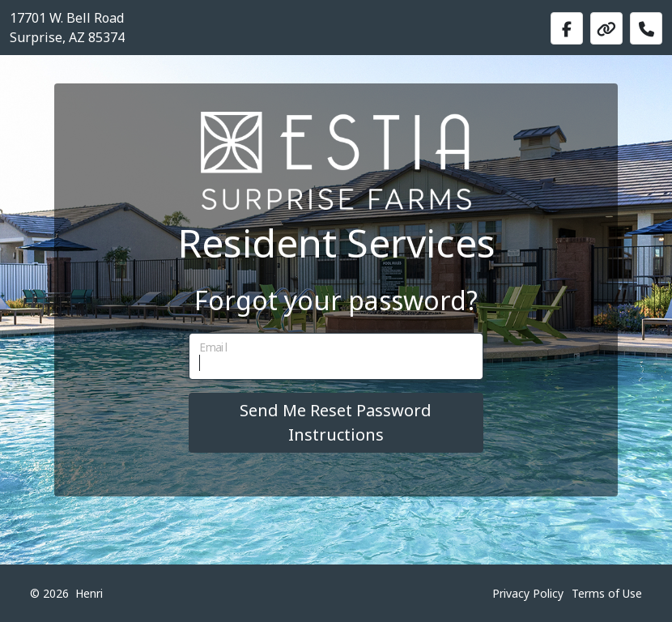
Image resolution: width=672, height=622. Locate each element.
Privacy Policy (528, 593)
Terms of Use (607, 593)
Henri (89, 593)
